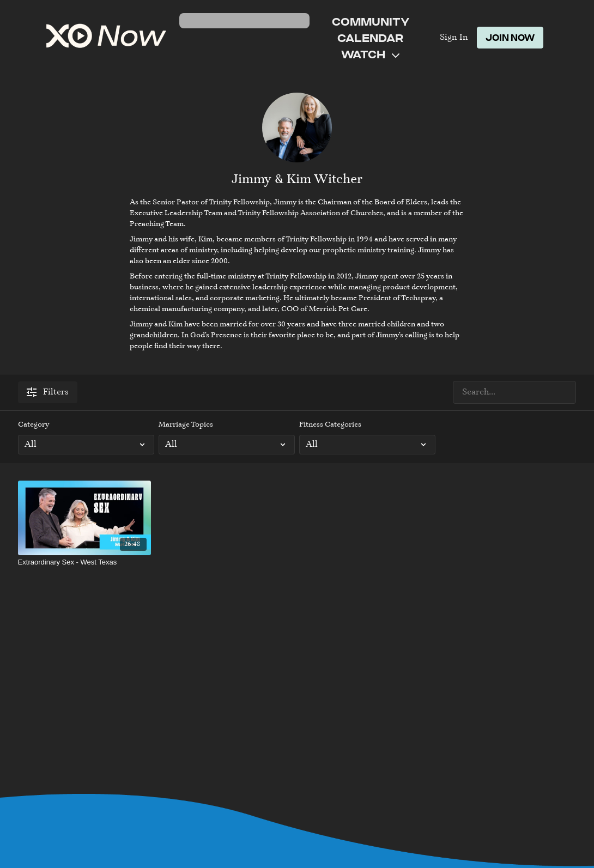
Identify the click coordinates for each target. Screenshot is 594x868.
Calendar (370, 38)
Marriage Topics (186, 425)
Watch (370, 54)
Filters (48, 392)
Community (371, 21)
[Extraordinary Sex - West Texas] (84, 562)
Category (34, 425)
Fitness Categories (330, 425)
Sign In (454, 38)
